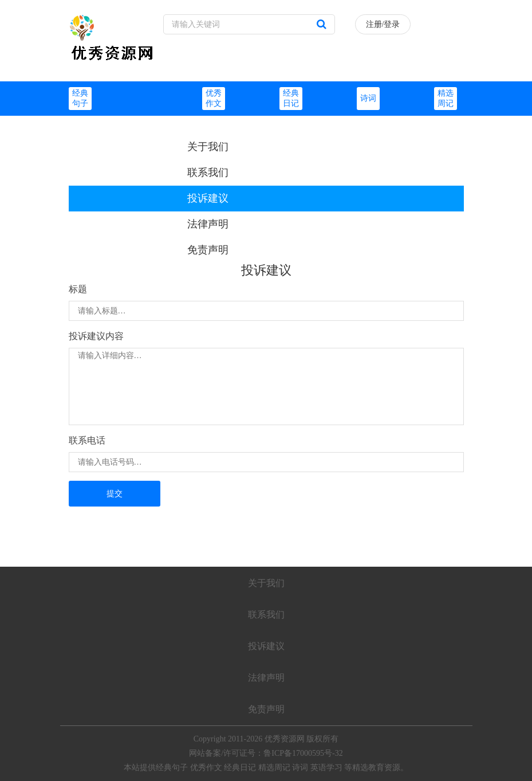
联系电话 (87, 440)
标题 (78, 289)
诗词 (368, 98)
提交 (115, 494)
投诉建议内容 (96, 336)
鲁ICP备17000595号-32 (303, 753)
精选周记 (274, 768)
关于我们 (208, 147)
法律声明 (208, 224)
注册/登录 (383, 24)
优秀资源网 (285, 739)
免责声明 (208, 250)
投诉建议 (208, 198)
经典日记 (240, 768)
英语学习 (326, 768)
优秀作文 (206, 768)
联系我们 (208, 172)
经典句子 (172, 768)
